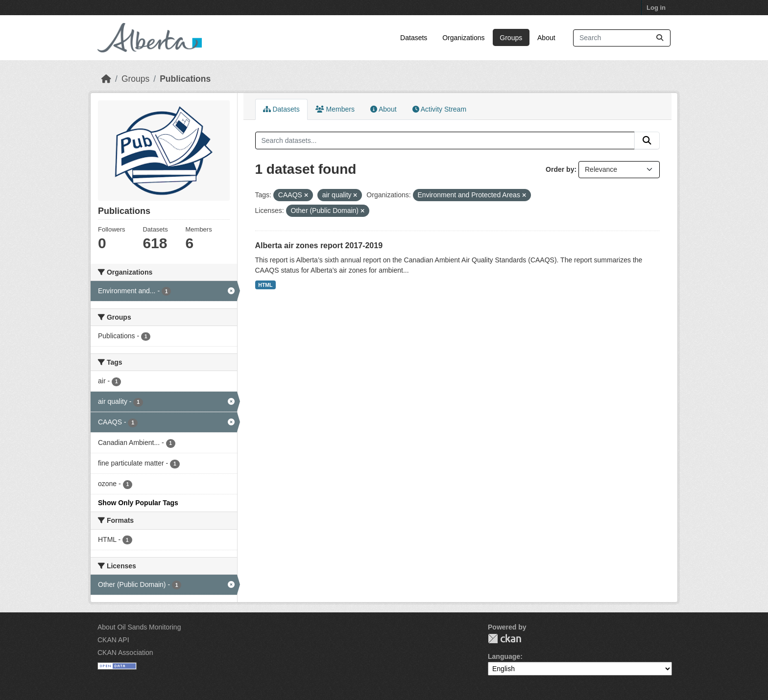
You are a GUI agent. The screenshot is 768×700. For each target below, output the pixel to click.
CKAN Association (125, 653)
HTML (265, 285)
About (546, 38)
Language (504, 656)
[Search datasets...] (622, 38)
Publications (185, 79)
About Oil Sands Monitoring (139, 627)
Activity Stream (439, 109)
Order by (560, 169)
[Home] (106, 79)
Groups (511, 38)
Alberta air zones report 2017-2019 (319, 245)
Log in (656, 8)
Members (335, 109)
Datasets (414, 38)
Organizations (463, 38)
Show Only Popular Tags (138, 503)
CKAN (504, 639)
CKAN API (113, 640)
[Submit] (660, 38)
